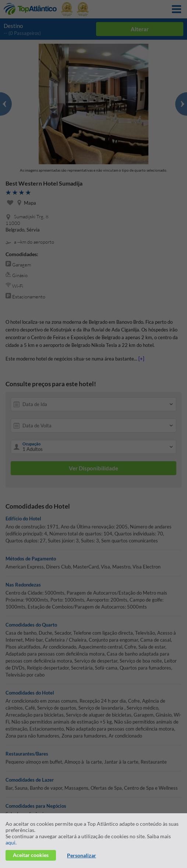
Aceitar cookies (31, 855)
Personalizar (82, 855)
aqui (10, 842)
